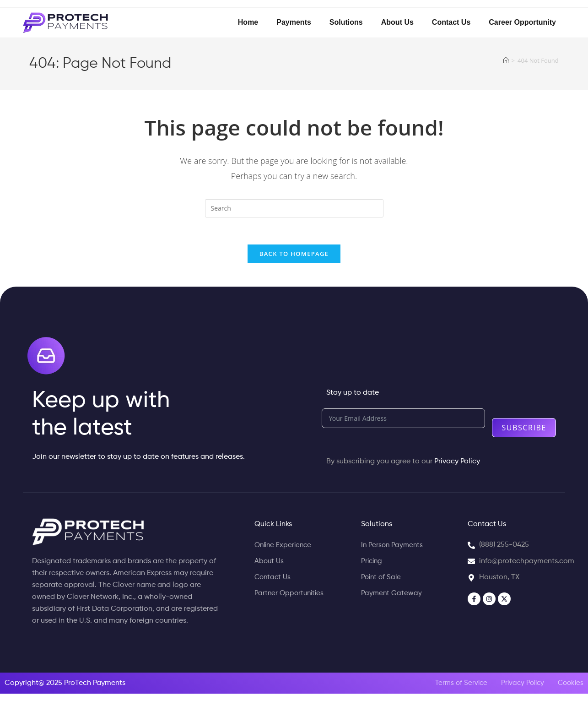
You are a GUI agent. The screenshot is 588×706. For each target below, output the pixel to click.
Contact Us (451, 22)
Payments (294, 22)
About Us (397, 22)
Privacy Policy (457, 462)
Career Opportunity (522, 22)
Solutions (346, 22)
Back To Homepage (294, 255)
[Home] (506, 60)
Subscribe (524, 429)
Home (248, 22)
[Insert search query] (294, 208)
